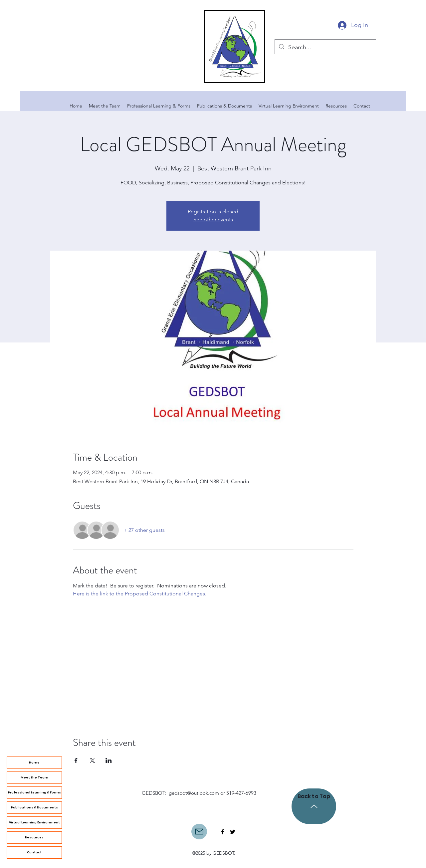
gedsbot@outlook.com (194, 793)
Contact (34, 852)
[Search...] (325, 48)
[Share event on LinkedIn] (109, 760)
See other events (213, 219)
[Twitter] (233, 832)
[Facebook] (223, 832)
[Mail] (199, 832)
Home (34, 762)
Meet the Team (34, 777)
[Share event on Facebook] (76, 760)
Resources (34, 837)
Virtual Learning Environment (34, 822)
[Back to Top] (314, 806)
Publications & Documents (34, 807)
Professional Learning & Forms (34, 792)
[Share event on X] (92, 760)
